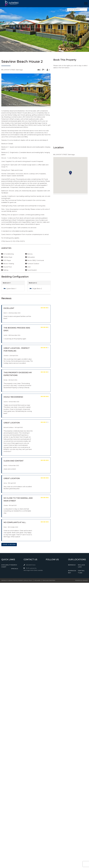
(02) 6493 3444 (31, 565)
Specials (15, 569)
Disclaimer (37, 580)
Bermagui (72, 565)
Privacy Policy (28, 580)
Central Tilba (81, 572)
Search (14, 565)
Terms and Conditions (49, 580)
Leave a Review (9, 544)
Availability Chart (6, 566)
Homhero (85, 580)
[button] (5, 90)
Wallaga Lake (81, 566)
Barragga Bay (72, 572)
